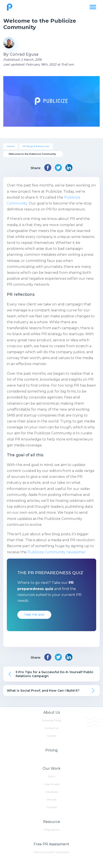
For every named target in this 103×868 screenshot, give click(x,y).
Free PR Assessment (51, 844)
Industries (52, 792)
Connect (52, 807)
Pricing (51, 750)
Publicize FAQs (51, 720)
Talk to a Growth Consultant (51, 852)
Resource (52, 822)
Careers (52, 736)
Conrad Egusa (24, 54)
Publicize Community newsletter (57, 552)
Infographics (51, 830)
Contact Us (51, 728)
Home (11, 146)
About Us (52, 712)
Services (52, 799)
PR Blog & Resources (36, 146)
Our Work (52, 768)
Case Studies (52, 784)
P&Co (52, 776)
